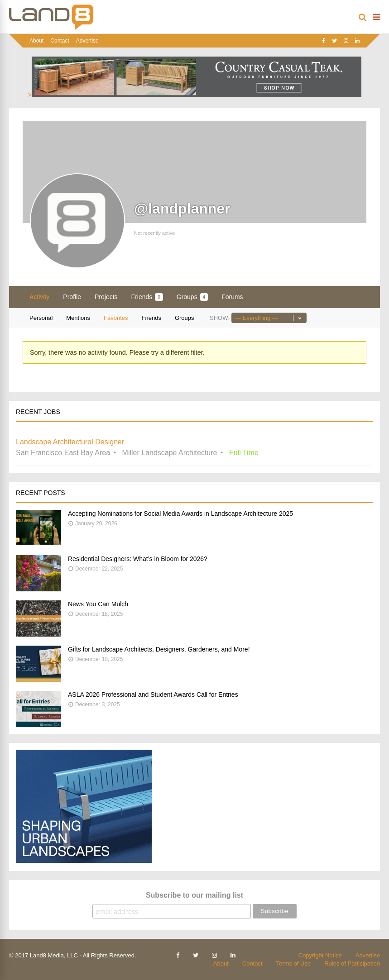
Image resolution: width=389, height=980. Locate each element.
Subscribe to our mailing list (194, 895)
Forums (232, 297)
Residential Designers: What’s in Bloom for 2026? (138, 559)
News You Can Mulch (98, 604)
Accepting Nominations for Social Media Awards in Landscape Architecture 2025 (180, 514)
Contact (60, 41)
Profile (72, 297)
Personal (41, 318)
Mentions (78, 318)
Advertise (87, 41)
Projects (106, 297)
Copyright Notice (320, 955)
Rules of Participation (352, 963)
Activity (39, 297)
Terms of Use (294, 963)
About (36, 41)
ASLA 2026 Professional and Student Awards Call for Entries (153, 695)
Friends (147, 297)
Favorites (116, 318)
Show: (220, 318)
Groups (192, 297)
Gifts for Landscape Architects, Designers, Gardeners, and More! (159, 649)
